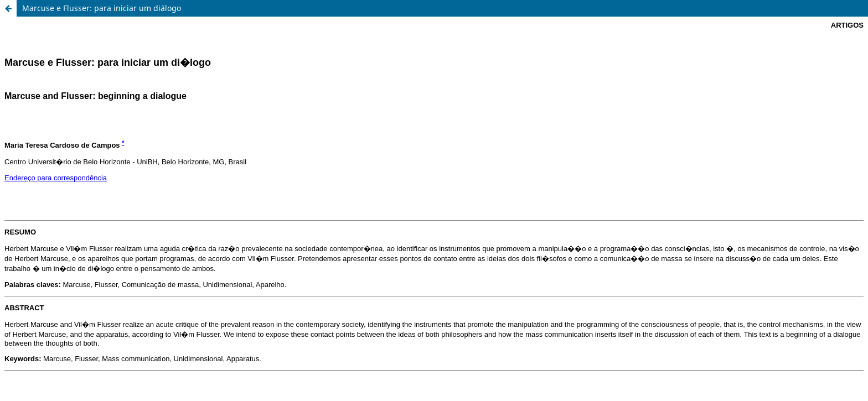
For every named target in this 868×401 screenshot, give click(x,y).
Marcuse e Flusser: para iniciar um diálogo (102, 8)
